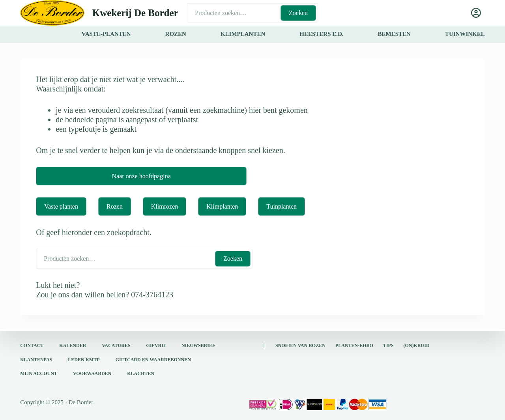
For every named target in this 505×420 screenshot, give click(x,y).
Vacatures (116, 345)
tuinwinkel (465, 34)
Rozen (115, 206)
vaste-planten (106, 34)
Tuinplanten (281, 206)
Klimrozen (165, 206)
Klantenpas (36, 360)
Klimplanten (222, 206)
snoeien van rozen (300, 345)
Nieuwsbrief (198, 345)
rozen (176, 34)
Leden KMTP (84, 360)
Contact (32, 345)
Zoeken (298, 13)
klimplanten (243, 34)
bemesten (394, 34)
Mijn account (39, 373)
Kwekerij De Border (135, 13)
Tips (388, 345)
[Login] (476, 13)
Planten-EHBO (354, 345)
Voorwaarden (92, 373)
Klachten (141, 373)
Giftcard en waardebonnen (153, 360)
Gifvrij (156, 345)
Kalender (73, 345)
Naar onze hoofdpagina (141, 176)
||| (264, 345)
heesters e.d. (321, 34)
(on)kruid (417, 345)
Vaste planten (61, 206)
